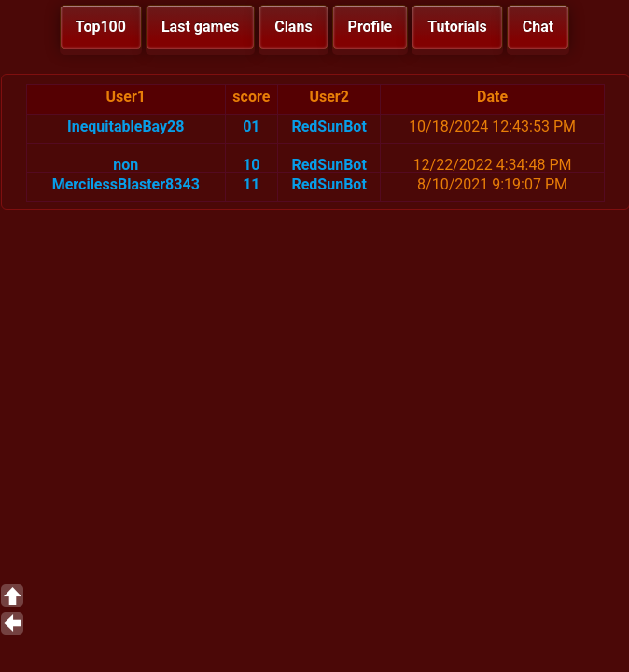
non (126, 165)
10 (251, 165)
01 (251, 126)
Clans (293, 27)
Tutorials (457, 27)
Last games (200, 27)
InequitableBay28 (126, 126)
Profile (370, 27)
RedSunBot (328, 126)
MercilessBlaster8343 (126, 184)
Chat (538, 27)
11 (251, 184)
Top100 (101, 27)
